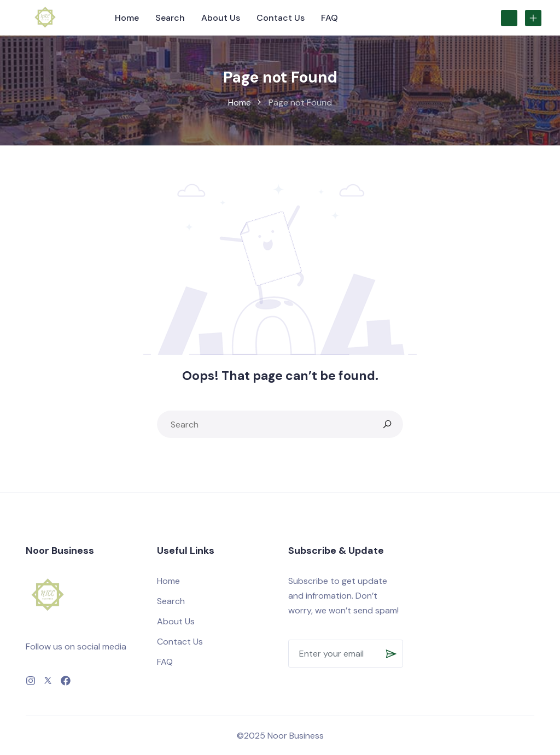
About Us (221, 18)
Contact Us (281, 18)
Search (170, 18)
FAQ (329, 18)
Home (127, 18)
